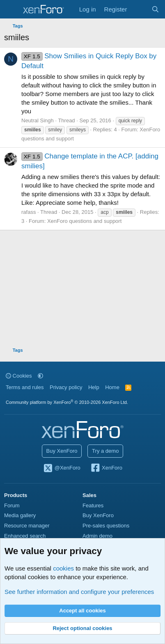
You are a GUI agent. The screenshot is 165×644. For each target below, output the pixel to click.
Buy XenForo (62, 451)
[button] (40, 376)
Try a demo (105, 451)
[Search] (155, 9)
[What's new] (139, 9)
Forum (12, 505)
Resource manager (27, 526)
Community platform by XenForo (67, 402)
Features (93, 505)
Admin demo (97, 536)
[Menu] (11, 9)
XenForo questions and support (84, 221)
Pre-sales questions (106, 526)
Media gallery (20, 515)
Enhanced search (25, 536)
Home (112, 387)
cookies (63, 568)
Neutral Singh (38, 120)
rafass (29, 212)
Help (94, 387)
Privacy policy (66, 387)
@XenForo (62, 468)
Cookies (19, 376)
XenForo (106, 468)
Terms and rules (25, 387)
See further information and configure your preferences (79, 592)
